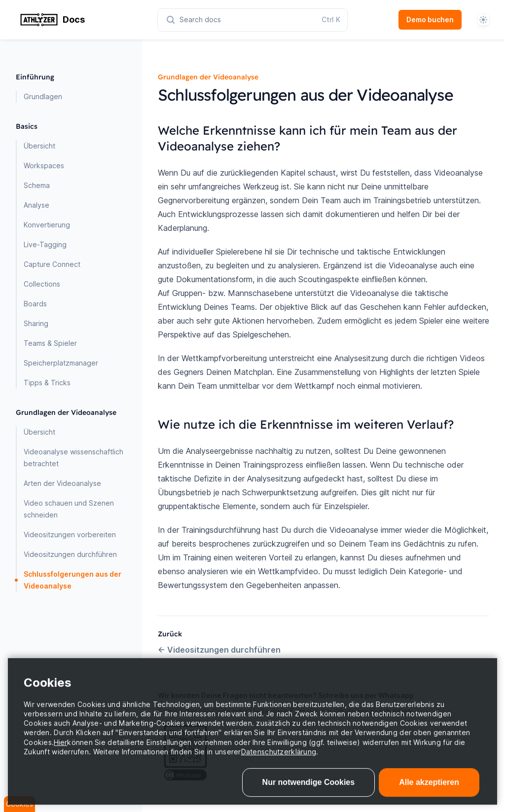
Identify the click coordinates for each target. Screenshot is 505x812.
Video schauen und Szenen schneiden (69, 509)
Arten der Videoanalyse (62, 483)
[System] (483, 20)
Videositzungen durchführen (70, 554)
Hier (60, 757)
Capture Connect (52, 264)
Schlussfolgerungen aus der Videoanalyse (72, 580)
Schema (37, 185)
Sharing (36, 323)
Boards (35, 304)
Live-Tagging (45, 244)
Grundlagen (43, 96)
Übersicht (39, 146)
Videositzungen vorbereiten (70, 535)
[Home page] (87, 20)
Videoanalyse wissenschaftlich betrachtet (73, 458)
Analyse (36, 205)
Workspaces (44, 166)
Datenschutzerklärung (279, 766)
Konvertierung (47, 225)
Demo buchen (430, 19)
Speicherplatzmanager (61, 363)
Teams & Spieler (50, 343)
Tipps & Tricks (47, 383)
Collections (42, 284)
